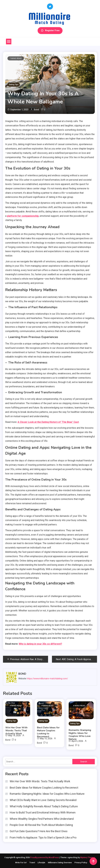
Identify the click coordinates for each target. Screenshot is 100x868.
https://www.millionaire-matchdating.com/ (47, 679)
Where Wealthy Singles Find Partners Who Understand (42, 819)
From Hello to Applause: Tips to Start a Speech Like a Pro (43, 837)
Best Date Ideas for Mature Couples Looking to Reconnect (48, 732)
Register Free (50, 31)
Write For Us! (21, 863)
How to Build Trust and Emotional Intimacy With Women (43, 812)
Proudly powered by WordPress (45, 857)
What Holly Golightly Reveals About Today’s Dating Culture (44, 806)
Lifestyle (41, 863)
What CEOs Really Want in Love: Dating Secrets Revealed (43, 800)
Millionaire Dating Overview (60, 863)
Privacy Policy (81, 863)
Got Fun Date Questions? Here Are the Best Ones (39, 831)
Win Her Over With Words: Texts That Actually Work (16, 731)
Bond (36, 110)
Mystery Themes (88, 857)
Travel (32, 863)
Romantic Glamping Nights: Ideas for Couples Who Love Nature (80, 735)
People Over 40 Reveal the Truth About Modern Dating (41, 825)
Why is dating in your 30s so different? (40, 644)
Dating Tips (14, 85)
